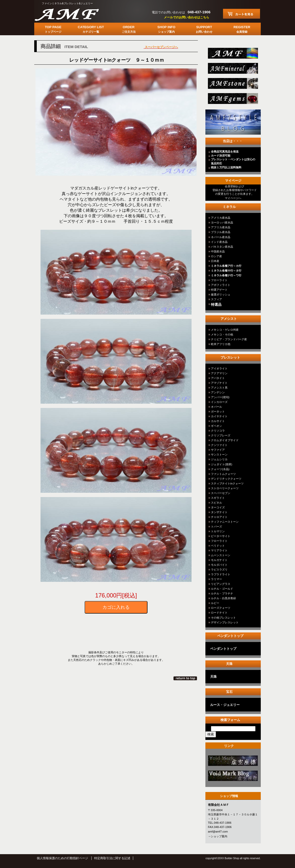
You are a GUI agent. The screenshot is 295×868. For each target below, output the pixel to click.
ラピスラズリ (219, 570)
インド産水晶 (219, 242)
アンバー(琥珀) (220, 397)
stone (232, 85)
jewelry (232, 100)
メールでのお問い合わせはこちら (187, 17)
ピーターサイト (221, 536)
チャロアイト (219, 517)
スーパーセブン (221, 493)
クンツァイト (219, 445)
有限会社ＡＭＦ (72, 14)
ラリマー (216, 579)
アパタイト (218, 378)
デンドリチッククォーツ (226, 479)
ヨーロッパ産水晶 (222, 222)
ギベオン (216, 426)
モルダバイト (219, 565)
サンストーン (219, 455)
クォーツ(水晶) (220, 469)
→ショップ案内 (218, 836)
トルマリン (218, 531)
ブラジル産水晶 (221, 232)
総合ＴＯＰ (232, 55)
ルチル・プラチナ (222, 593)
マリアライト (219, 550)
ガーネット (218, 411)
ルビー (215, 603)
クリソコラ (218, 431)
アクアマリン (219, 373)
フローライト (219, 280)
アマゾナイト (219, 383)
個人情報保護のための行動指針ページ (62, 858)
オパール (216, 407)
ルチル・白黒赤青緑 (223, 598)
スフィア (216, 299)
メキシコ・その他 (222, 334)
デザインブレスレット (225, 622)
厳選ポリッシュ (221, 294)
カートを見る (242, 14)
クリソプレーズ (221, 435)
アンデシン (218, 392)
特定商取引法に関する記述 (112, 858)
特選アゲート (219, 290)
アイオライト (219, 368)
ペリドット (218, 546)
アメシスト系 (219, 388)
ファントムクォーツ (223, 474)
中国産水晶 (218, 251)
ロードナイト (219, 613)
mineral (232, 70)
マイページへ (233, 198)
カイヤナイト (219, 416)
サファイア (218, 450)
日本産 (215, 261)
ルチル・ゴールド (222, 589)
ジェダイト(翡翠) (222, 464)
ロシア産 (216, 256)
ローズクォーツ (221, 608)
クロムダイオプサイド (225, 440)
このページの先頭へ (186, 678)
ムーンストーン (221, 555)
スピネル (216, 503)
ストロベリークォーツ (225, 488)
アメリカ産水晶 (221, 218)
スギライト (218, 498)
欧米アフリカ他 (221, 344)
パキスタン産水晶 (222, 247)
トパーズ (216, 526)
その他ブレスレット (223, 618)
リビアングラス (221, 584)
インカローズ (219, 402)
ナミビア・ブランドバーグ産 (229, 339)
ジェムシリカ (219, 459)
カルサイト (218, 421)
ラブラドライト (221, 574)
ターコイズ (218, 507)
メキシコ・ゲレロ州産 (225, 330)
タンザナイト (219, 512)
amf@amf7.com (218, 832)
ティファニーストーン (225, 522)
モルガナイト (219, 560)
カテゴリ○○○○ (232, 762)
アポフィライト (221, 285)
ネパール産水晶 (221, 237)
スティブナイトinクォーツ (227, 483)
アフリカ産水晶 (221, 227)
